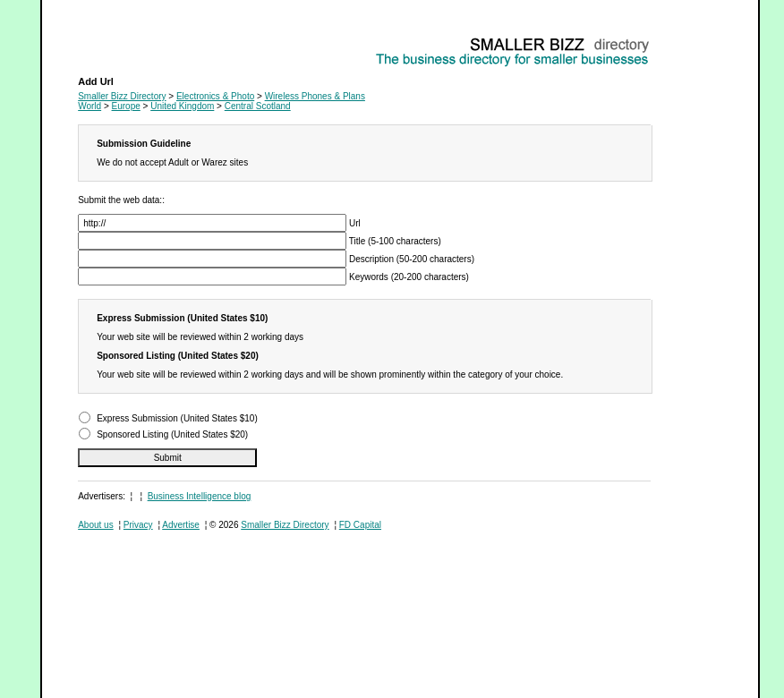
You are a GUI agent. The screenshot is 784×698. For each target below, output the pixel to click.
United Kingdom (182, 106)
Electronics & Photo (215, 96)
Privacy (138, 525)
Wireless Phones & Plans (128, 41)
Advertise (181, 525)
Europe (126, 106)
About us (95, 525)
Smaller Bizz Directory (122, 96)
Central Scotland (258, 106)
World (89, 106)
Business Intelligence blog (200, 496)
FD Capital (360, 525)
